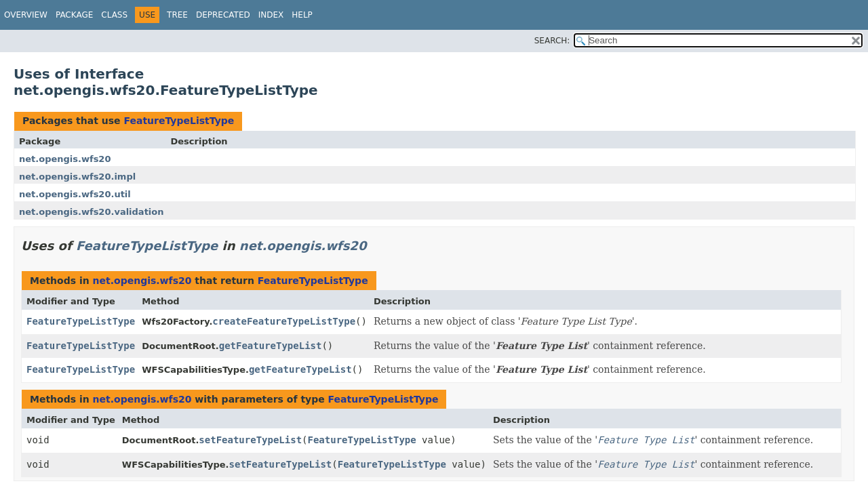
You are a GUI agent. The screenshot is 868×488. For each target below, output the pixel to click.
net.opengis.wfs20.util (75, 194)
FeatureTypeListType (179, 121)
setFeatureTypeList (250, 440)
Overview (26, 15)
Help (302, 15)
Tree (177, 15)
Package (74, 15)
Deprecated (223, 15)
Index (271, 15)
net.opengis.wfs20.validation (92, 212)
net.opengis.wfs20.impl (77, 177)
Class (114, 15)
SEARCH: (552, 41)
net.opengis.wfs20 (65, 159)
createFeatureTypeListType (284, 321)
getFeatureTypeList (271, 346)
